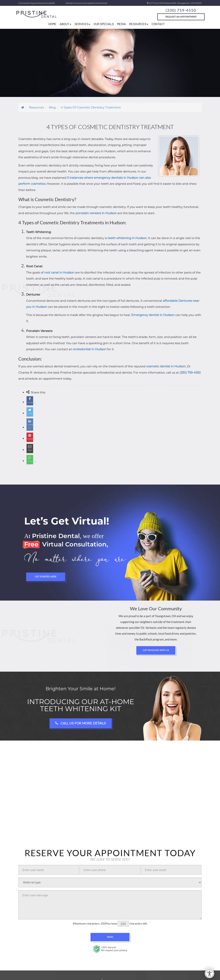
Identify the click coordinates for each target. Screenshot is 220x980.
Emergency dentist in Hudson (153, 315)
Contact (158, 24)
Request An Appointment (181, 17)
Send (110, 926)
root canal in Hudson (59, 272)
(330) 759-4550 (181, 9)
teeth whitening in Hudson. (127, 238)
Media (121, 24)
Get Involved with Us (156, 639)
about (65, 24)
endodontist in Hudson (90, 349)
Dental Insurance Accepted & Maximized (86, 3)
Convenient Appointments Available (37, 3)
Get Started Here (46, 566)
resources (139, 24)
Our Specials (104, 24)
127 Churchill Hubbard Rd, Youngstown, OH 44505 (174, 3)
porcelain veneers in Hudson (96, 213)
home (52, 24)
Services (82, 24)
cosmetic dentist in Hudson (166, 366)
